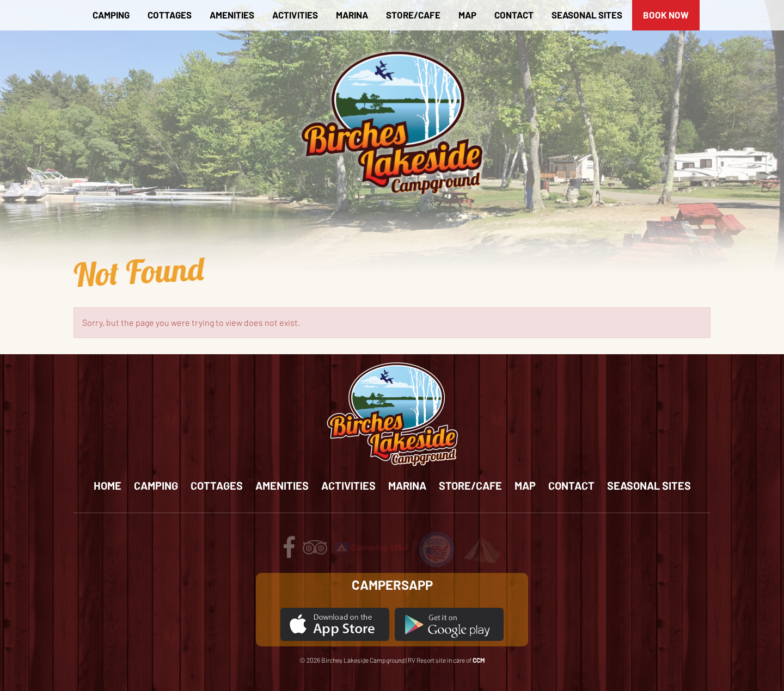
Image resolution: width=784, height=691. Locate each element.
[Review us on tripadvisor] (315, 553)
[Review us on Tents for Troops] (482, 549)
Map (467, 15)
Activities (295, 15)
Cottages (170, 15)
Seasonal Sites (587, 15)
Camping (111, 15)
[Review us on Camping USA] (372, 546)
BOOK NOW (666, 15)
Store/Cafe (413, 15)
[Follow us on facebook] (289, 552)
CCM (479, 660)
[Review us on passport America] (437, 549)
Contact (514, 15)
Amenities (232, 15)
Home (108, 485)
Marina (352, 15)
